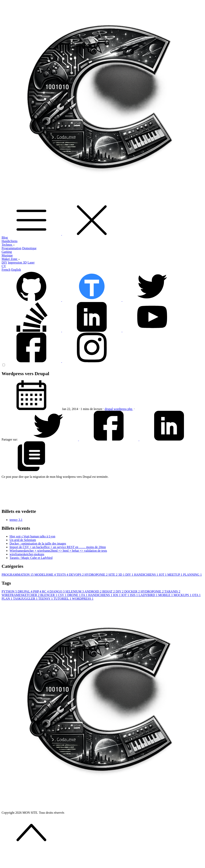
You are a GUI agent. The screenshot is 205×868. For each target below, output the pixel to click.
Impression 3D (17, 262)
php (130, 409)
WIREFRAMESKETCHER (21, 595)
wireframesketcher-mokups (27, 554)
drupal (109, 409)
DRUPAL (25, 591)
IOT (163, 575)
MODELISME (45, 575)
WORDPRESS (83, 599)
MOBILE (166, 595)
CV (4, 266)
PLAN (7, 599)
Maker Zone (11, 259)
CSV (63, 595)
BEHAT (109, 591)
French (6, 270)
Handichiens (10, 241)
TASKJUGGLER (26, 599)
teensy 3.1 (16, 520)
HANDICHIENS (146, 575)
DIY (4, 262)
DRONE (74, 595)
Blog (5, 238)
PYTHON (10, 591)
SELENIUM (75, 591)
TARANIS (172, 591)
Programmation (12, 248)
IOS (117, 595)
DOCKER (132, 591)
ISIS (134, 595)
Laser (31, 262)
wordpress (121, 409)
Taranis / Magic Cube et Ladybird (31, 558)
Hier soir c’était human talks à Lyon (32, 536)
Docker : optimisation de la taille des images (38, 543)
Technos (8, 245)
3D (122, 575)
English (16, 270)
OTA (196, 595)
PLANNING (192, 575)
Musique (7, 255)
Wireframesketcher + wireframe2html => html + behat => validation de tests (58, 551)
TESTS (63, 575)
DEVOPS (77, 575)
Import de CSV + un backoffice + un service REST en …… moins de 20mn (58, 547)
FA (85, 595)
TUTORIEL (63, 599)
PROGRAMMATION (18, 575)
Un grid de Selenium (23, 540)
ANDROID (93, 591)
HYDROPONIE (97, 575)
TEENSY (46, 599)
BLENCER (49, 595)
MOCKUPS (183, 595)
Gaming (7, 252)
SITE (113, 575)
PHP (38, 591)
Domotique (29, 248)
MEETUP (175, 575)
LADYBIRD (148, 595)
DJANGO (57, 591)
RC (46, 591)
